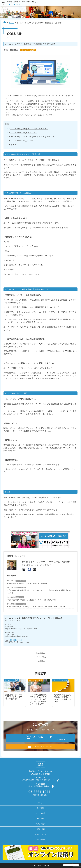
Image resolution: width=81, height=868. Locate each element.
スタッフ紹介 (40, 824)
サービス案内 (40, 813)
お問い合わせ (40, 840)
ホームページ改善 (21, 588)
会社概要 (40, 819)
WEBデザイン (20, 597)
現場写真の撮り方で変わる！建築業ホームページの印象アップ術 (32, 600)
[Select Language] (71, 865)
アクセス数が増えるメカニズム (24, 133)
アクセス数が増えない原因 (22, 141)
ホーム (40, 803)
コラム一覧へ (40, 657)
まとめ (13, 144)
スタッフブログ (40, 834)
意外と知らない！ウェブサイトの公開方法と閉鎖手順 (28, 583)
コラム (11, 23)
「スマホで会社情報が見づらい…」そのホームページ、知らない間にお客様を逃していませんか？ (40, 592)
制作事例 (40, 808)
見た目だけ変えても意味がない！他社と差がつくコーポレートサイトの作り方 (37, 607)
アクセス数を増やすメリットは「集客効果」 (29, 129)
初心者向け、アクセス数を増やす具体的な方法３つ (32, 137)
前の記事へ (40, 653)
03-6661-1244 (16, 640)
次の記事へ (40, 661)
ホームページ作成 (21, 581)
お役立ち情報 (40, 829)
